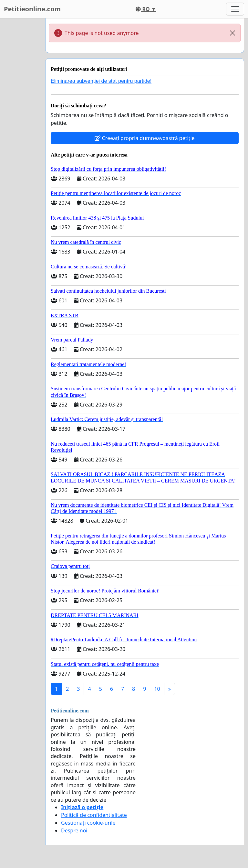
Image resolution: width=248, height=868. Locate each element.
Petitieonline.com (32, 9)
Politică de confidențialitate (94, 815)
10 (157, 689)
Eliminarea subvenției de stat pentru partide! (101, 81)
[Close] (232, 33)
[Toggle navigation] (235, 9)
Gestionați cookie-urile (88, 823)
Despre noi (74, 830)
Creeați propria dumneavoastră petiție (145, 138)
